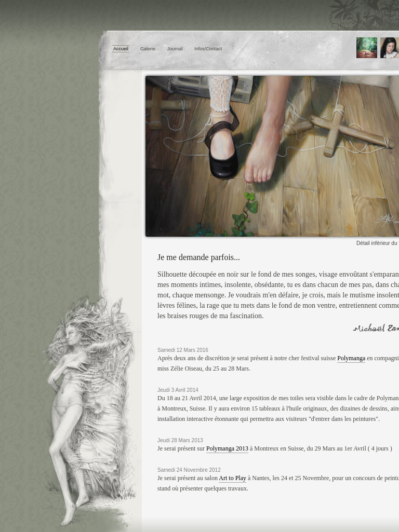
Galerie (148, 49)
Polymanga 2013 (227, 448)
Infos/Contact (208, 49)
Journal (175, 49)
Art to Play (232, 478)
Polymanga (351, 358)
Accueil (121, 49)
